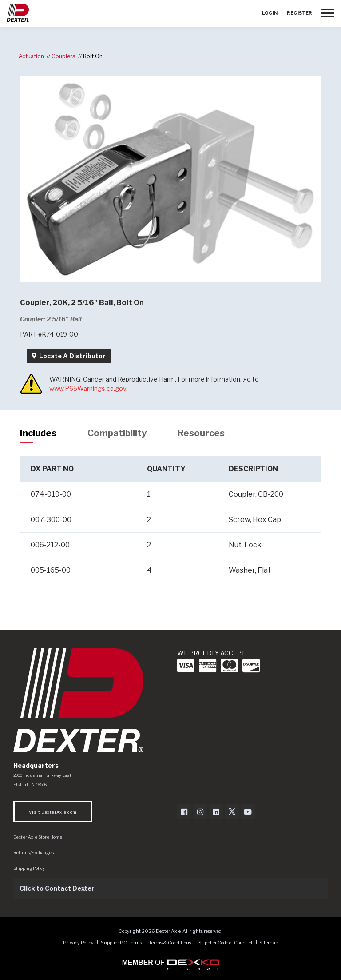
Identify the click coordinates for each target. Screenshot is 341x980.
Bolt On (93, 56)
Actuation (31, 56)
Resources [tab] (201, 433)
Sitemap (269, 942)
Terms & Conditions (170, 942)
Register (299, 13)
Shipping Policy (29, 868)
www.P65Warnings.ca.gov (88, 388)
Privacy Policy (78, 942)
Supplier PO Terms (121, 942)
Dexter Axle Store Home (38, 837)
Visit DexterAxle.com (53, 812)
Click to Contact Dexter (57, 888)
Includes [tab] (38, 433)
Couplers (63, 56)
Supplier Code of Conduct (226, 942)
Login (270, 13)
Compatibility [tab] (117, 433)
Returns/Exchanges (34, 853)
